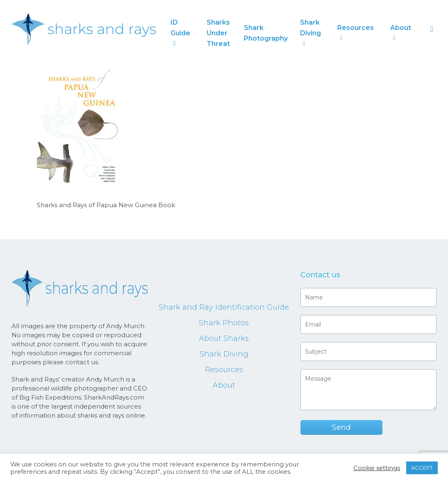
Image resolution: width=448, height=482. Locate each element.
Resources (224, 370)
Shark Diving (224, 354)
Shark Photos (224, 323)
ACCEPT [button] (422, 468)
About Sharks (224, 338)
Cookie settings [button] (377, 468)
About (224, 385)
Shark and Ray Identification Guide (224, 307)
